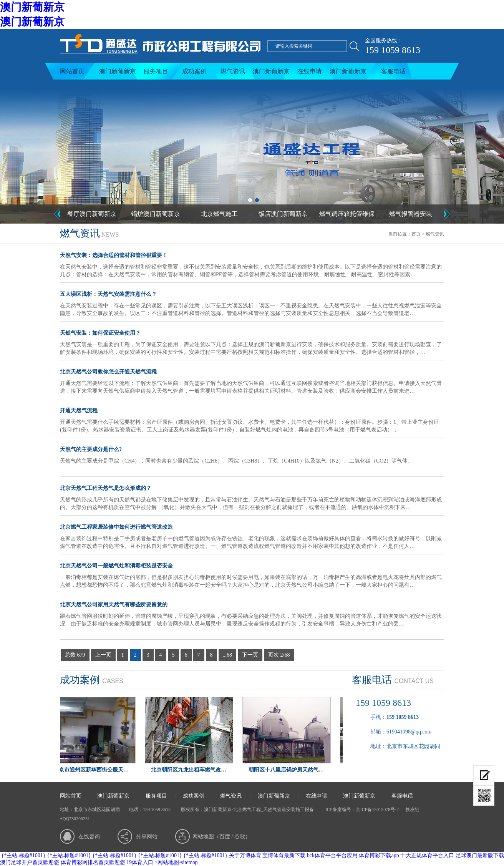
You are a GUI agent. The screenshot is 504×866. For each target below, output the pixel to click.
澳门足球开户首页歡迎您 (30, 862)
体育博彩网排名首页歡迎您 (93, 862)
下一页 (250, 655)
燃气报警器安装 (411, 214)
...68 (228, 655)
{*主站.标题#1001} (24, 855)
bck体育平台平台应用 (332, 855)
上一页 (103, 655)
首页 (416, 234)
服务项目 (156, 71)
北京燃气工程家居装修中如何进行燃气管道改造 (116, 527)
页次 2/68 (279, 655)
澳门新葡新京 (32, 7)
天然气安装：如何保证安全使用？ (100, 333)
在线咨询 (89, 837)
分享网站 (147, 837)
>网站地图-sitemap (176, 862)
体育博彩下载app (379, 855)
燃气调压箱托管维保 (347, 214)
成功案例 (194, 71)
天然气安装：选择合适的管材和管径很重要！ (114, 255)
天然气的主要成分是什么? (91, 449)
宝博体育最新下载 (284, 855)
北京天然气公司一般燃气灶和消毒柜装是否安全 (116, 566)
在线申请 (310, 71)
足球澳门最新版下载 (480, 855)
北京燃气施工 (219, 214)
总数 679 (75, 655)
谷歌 (240, 837)
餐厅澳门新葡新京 (92, 214)
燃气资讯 (233, 71)
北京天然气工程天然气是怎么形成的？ (106, 488)
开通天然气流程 (79, 411)
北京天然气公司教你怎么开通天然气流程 (108, 372)
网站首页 (72, 71)
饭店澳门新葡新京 (283, 214)
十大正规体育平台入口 (427, 855)
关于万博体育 (245, 855)
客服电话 (393, 71)
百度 (225, 837)
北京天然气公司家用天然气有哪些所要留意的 (114, 605)
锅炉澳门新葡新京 (156, 214)
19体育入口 (140, 862)
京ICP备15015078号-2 (377, 810)
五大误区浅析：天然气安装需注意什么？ (108, 294)
